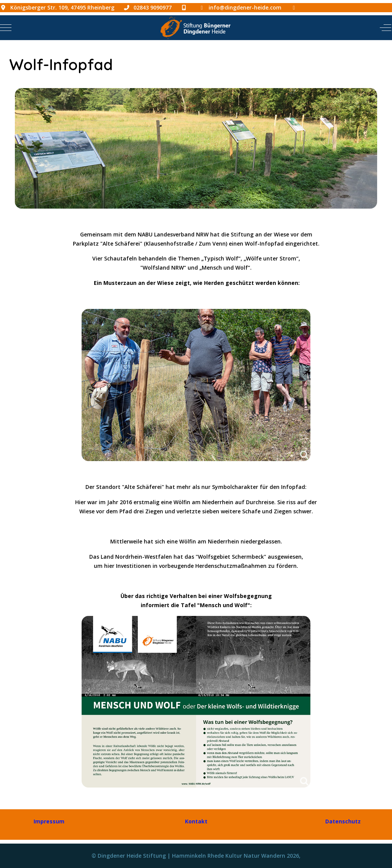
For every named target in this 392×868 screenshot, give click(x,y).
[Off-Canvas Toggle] (386, 27)
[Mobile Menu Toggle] (6, 27)
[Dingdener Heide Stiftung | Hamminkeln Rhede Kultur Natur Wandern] (195, 28)
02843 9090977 (153, 7)
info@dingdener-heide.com (245, 7)
